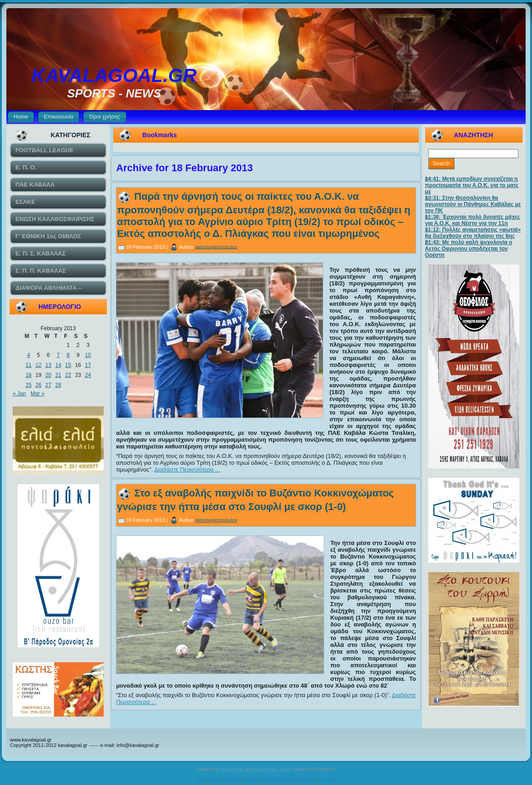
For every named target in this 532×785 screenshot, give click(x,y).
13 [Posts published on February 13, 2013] (48, 365)
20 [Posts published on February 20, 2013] (48, 375)
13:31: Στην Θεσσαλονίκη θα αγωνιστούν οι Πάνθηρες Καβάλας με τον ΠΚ (473, 204)
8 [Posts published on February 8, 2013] (68, 355)
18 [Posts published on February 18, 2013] (28, 375)
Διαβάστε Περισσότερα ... (187, 470)
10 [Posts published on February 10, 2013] (88, 355)
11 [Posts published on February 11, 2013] (28, 365)
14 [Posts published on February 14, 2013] (58, 365)
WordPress (232, 769)
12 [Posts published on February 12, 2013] (38, 365)
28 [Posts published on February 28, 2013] (58, 385)
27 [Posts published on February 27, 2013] (48, 385)
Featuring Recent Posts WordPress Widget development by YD (266, 779)
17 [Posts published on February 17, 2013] (88, 365)
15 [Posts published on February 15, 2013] (68, 365)
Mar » (37, 394)
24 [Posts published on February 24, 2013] (88, 375)
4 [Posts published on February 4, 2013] (29, 355)
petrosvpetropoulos (216, 246)
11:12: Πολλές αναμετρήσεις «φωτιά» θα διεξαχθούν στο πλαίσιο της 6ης (473, 233)
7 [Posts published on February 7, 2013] (58, 355)
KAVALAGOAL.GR (114, 75)
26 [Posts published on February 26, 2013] (38, 385)
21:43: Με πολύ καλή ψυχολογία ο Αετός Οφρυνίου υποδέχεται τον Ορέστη (469, 249)
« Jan (19, 394)
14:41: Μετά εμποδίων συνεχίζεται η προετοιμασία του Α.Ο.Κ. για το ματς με (472, 185)
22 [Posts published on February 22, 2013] (68, 375)
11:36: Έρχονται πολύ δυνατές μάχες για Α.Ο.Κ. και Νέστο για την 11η (473, 220)
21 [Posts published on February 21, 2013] (58, 375)
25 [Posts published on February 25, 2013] (28, 385)
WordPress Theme (272, 769)
